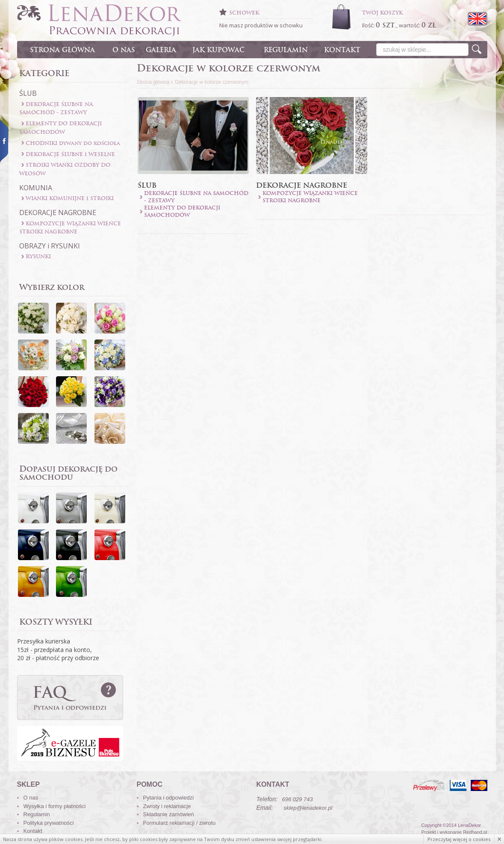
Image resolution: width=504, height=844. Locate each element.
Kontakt (33, 831)
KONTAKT (342, 50)
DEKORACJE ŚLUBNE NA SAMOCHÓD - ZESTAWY (196, 197)
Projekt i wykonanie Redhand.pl (454, 832)
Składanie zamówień (169, 814)
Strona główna (153, 82)
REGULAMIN (286, 50)
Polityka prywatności (49, 823)
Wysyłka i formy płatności (55, 806)
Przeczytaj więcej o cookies (459, 839)
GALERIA (161, 50)
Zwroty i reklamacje (167, 806)
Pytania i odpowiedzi (169, 798)
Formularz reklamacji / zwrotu (180, 823)
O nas (31, 798)
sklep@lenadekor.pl (308, 808)
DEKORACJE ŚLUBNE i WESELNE (70, 154)
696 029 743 (298, 799)
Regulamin (37, 814)
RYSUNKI (38, 256)
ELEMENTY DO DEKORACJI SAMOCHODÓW (182, 211)
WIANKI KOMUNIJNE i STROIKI (70, 198)
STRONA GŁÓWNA (62, 50)
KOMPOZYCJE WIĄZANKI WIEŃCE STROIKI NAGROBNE (310, 197)
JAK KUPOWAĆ (218, 50)
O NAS (124, 50)
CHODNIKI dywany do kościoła (73, 143)
